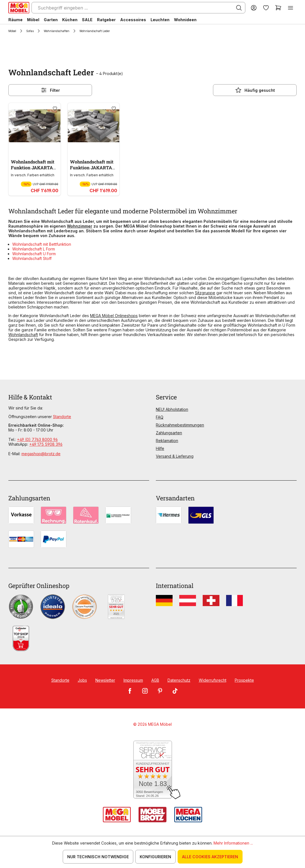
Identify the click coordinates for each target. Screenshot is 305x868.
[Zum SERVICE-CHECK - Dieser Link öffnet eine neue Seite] (153, 770)
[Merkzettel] (266, 8)
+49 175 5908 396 (46, 444)
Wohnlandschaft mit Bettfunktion (42, 244)
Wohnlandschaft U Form (34, 254)
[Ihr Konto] (254, 8)
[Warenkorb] (278, 8)
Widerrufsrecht (213, 680)
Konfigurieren (155, 857)
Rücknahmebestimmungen (180, 425)
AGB (155, 680)
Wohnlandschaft (23, 335)
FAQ (160, 417)
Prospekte (244, 680)
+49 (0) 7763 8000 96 (37, 439)
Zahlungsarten (169, 433)
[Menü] (291, 8)
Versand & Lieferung (175, 456)
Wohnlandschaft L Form (34, 249)
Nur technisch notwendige (98, 857)
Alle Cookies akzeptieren (210, 857)
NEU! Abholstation (172, 409)
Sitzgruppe (205, 293)
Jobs (82, 680)
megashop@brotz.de (41, 454)
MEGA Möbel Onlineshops (114, 316)
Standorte (62, 417)
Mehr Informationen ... (233, 843)
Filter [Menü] (50, 90)
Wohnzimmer (80, 226)
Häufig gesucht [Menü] (255, 90)
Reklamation (167, 441)
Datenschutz (179, 680)
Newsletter (105, 680)
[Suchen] (239, 8)
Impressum (133, 680)
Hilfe (160, 448)
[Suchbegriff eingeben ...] (138, 8)
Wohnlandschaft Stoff (32, 258)
